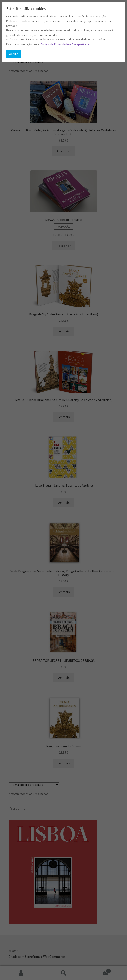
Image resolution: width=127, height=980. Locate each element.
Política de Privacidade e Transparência (65, 44)
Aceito (14, 54)
